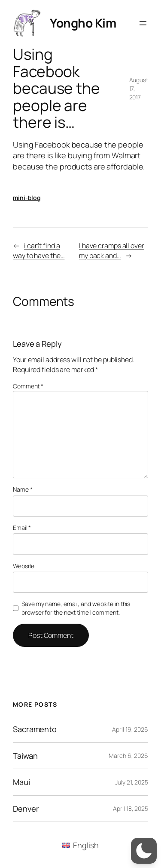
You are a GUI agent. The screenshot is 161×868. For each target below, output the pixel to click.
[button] (144, 851)
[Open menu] (143, 23)
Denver (26, 809)
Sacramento (35, 729)
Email (22, 528)
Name (23, 489)
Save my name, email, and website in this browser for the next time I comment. (76, 608)
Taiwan (25, 756)
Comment (28, 386)
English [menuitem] (86, 845)
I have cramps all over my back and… (112, 251)
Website (24, 566)
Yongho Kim (83, 23)
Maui (21, 782)
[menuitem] (80, 845)
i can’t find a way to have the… (39, 251)
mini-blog (27, 198)
